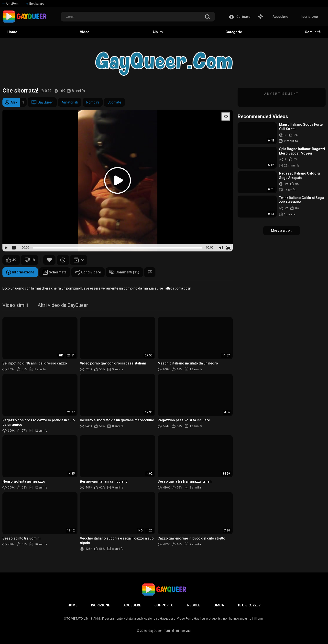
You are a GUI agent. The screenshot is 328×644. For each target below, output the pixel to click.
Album (158, 32)
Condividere (88, 272)
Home (12, 32)
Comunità (313, 32)
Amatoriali (70, 102)
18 (30, 260)
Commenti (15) (124, 272)
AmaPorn (11, 4)
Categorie (234, 32)
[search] (208, 17)
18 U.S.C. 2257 (249, 605)
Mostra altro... (282, 230)
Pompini (93, 102)
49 (11, 260)
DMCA (219, 605)
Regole (194, 605)
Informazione (20, 272)
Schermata (55, 272)
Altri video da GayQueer (63, 306)
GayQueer (42, 102)
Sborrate (114, 102)
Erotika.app (35, 4)
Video (85, 32)
